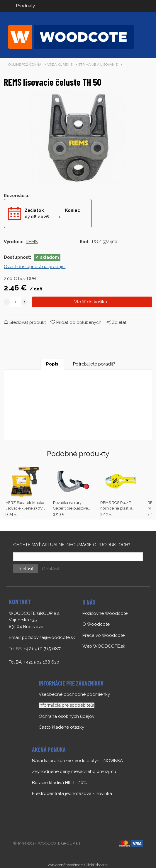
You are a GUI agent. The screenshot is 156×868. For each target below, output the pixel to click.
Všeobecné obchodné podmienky (74, 694)
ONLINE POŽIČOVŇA (25, 65)
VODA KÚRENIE (60, 65)
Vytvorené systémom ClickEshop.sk (78, 865)
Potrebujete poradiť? (94, 364)
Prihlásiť (26, 569)
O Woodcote (96, 624)
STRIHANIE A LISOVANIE (98, 65)
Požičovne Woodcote (105, 613)
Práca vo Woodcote (104, 635)
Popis (52, 364)
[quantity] (16, 302)
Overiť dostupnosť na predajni (35, 267)
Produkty (26, 6)
